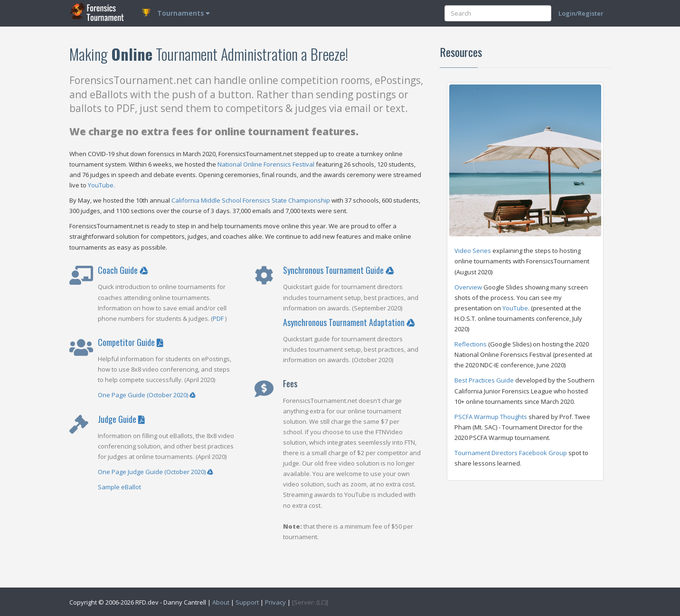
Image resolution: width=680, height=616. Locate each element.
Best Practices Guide (484, 380)
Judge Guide (121, 419)
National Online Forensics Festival (266, 164)
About (221, 602)
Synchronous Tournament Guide (339, 270)
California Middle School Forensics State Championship (251, 200)
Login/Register (581, 13)
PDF (219, 318)
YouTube (515, 308)
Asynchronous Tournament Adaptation (349, 322)
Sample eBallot (119, 487)
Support (247, 602)
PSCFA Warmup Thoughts (491, 417)
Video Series (473, 251)
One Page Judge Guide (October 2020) (156, 472)
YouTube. (101, 185)
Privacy (275, 602)
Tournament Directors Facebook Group (511, 453)
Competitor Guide (131, 342)
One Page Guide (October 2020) (147, 395)
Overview (468, 287)
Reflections (471, 344)
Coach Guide (123, 270)
